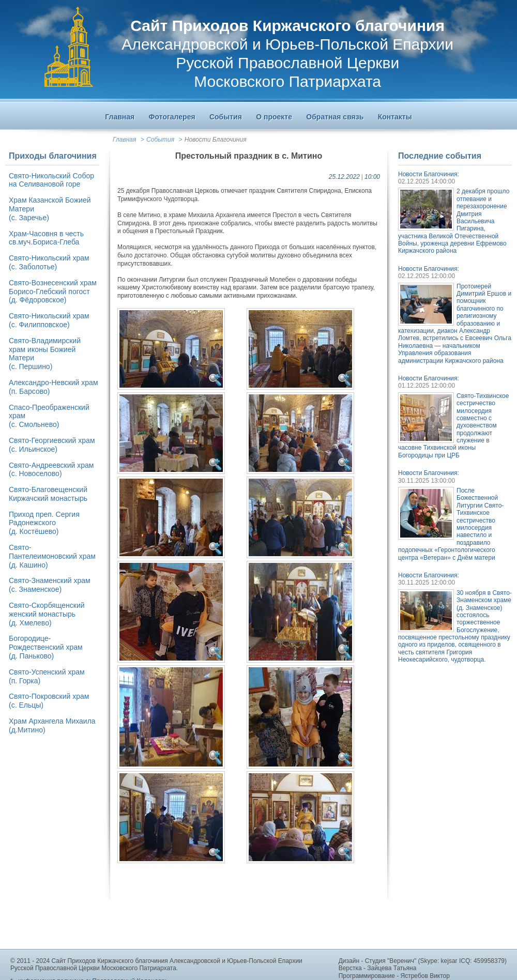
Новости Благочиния (216, 140)
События (160, 140)
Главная (124, 140)
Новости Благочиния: (429, 174)
